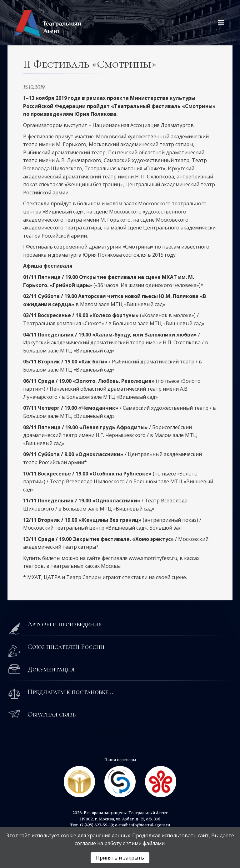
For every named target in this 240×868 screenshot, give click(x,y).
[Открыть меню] (221, 23)
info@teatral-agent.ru (150, 825)
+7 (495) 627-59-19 (96, 825)
